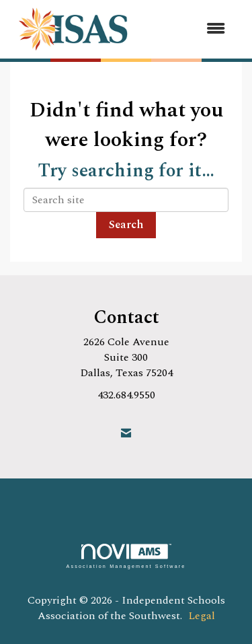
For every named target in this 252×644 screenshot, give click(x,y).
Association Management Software (126, 556)
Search (126, 225)
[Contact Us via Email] (126, 434)
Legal (202, 616)
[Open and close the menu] (188, 29)
